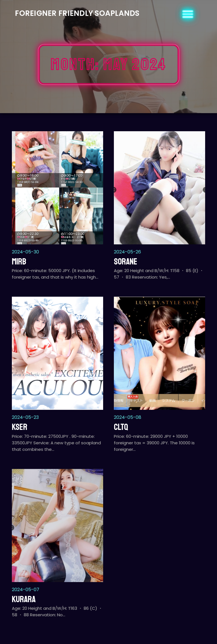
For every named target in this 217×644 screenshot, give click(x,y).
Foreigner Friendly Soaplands (77, 13)
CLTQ (121, 427)
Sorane (126, 262)
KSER (20, 427)
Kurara (24, 599)
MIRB (19, 262)
